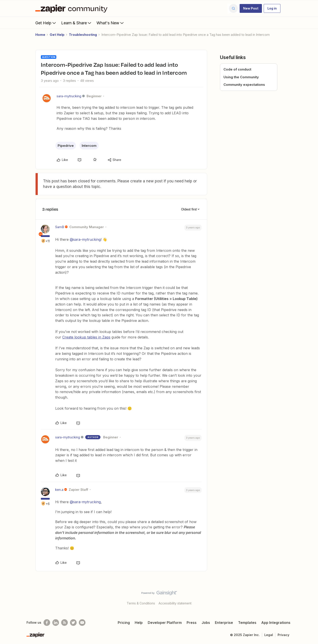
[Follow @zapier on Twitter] (73, 623)
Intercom (89, 146)
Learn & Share (77, 23)
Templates (247, 623)
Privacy (283, 635)
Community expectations (244, 85)
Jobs (206, 623)
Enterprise (224, 623)
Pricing (124, 623)
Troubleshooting (83, 35)
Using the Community (241, 77)
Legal (269, 635)
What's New (111, 23)
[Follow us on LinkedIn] (56, 623)
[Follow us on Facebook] (47, 623)
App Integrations (276, 623)
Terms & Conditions (141, 603)
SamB (60, 227)
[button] (251, 8)
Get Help (46, 23)
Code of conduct (237, 69)
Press (192, 623)
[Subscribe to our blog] (64, 623)
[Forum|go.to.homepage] (72, 8)
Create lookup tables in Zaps (86, 337)
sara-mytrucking (69, 96)
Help (139, 623)
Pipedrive (66, 146)
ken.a (59, 490)
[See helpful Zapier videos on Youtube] (82, 623)
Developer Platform (165, 623)
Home (40, 35)
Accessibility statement (175, 603)
